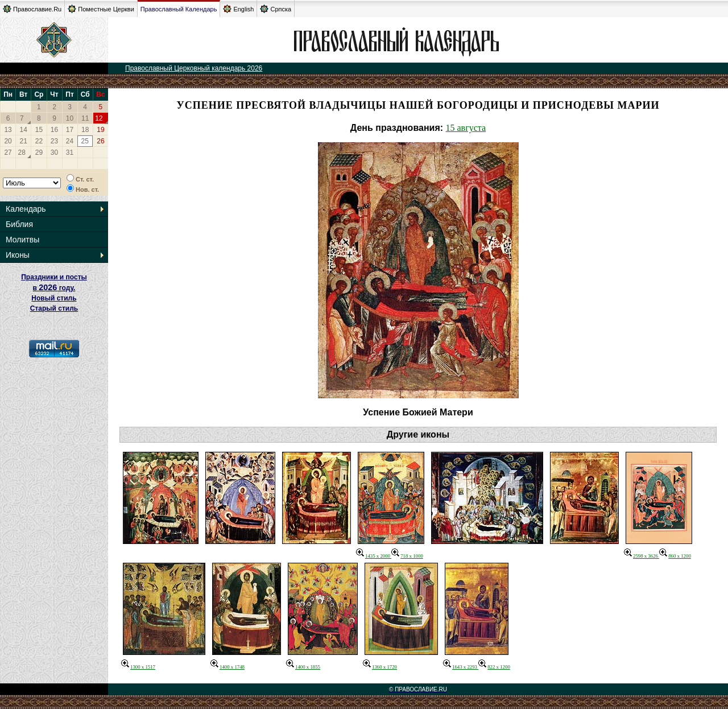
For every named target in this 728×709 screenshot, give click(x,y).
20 (8, 141)
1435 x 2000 (374, 556)
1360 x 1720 (380, 667)
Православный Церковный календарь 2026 (194, 68)
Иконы (18, 255)
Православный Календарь (179, 9)
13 (8, 130)
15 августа (466, 128)
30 (54, 152)
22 (39, 141)
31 (70, 152)
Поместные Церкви (101, 9)
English (238, 9)
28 (22, 152)
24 (70, 141)
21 (24, 141)
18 (85, 130)
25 (84, 141)
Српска (276, 9)
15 (39, 130)
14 (24, 130)
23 (54, 141)
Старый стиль (54, 308)
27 (8, 152)
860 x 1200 (675, 556)
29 (39, 152)
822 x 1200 (494, 667)
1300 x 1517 (138, 667)
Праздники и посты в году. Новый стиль (54, 288)
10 (70, 118)
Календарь (26, 209)
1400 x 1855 (303, 667)
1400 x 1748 (227, 667)
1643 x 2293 (461, 667)
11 (85, 118)
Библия (19, 224)
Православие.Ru (32, 9)
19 (100, 130)
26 (100, 141)
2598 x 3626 (642, 556)
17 (70, 130)
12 (99, 118)
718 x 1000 (407, 556)
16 (54, 130)
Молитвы (22, 240)
